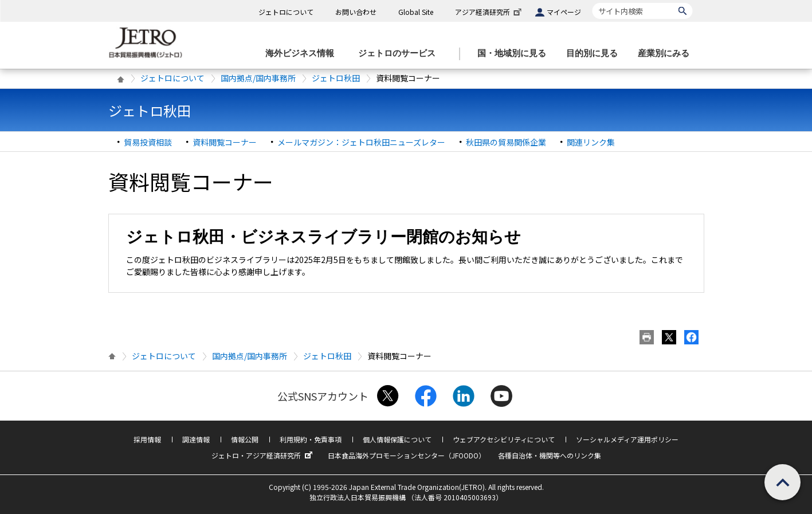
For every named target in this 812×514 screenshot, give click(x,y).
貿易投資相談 (148, 142)
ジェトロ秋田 (336, 78)
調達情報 (196, 439)
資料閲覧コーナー (225, 142)
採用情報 (147, 439)
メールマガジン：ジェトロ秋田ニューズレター (361, 142)
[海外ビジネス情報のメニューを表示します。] (303, 54)
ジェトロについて (286, 12)
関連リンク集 (591, 142)
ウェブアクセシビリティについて (504, 439)
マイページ (564, 12)
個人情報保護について (397, 439)
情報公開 (245, 439)
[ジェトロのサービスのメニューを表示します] (400, 54)
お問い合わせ (356, 12)
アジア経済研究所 (489, 12)
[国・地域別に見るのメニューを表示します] (515, 54)
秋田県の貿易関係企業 (506, 142)
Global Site (416, 12)
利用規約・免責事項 (311, 439)
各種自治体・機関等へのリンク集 (550, 455)
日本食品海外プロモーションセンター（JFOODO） (407, 455)
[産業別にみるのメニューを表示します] (667, 54)
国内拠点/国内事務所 (258, 78)
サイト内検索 (592, 3)
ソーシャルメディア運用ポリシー (627, 439)
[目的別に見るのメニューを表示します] (595, 54)
